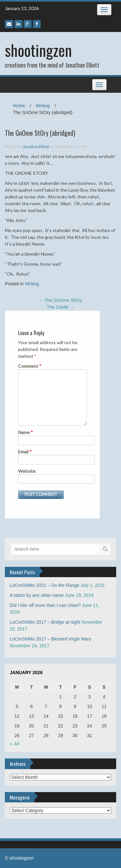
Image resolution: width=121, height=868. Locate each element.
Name (25, 432)
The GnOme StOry (60, 300)
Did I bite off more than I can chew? (45, 605)
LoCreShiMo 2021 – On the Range (45, 585)
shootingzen (38, 50)
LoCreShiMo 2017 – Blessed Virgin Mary (50, 639)
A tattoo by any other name (37, 595)
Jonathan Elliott (35, 147)
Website (27, 471)
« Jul (15, 744)
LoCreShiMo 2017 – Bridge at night (45, 622)
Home (19, 106)
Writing (43, 106)
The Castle (61, 307)
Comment (30, 366)
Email (25, 452)
